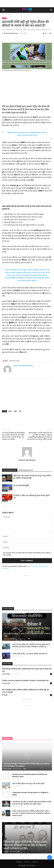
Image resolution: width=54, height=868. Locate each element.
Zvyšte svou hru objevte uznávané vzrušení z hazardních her (25, 680)
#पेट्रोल (15, 411)
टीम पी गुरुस (5, 695)
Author (5, 361)
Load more (27, 699)
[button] (51, 10)
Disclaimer (19, 862)
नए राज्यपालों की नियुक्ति (21, 486)
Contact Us (35, 862)
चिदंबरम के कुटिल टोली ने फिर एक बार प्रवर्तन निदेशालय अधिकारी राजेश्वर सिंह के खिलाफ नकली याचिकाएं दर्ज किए (25, 845)
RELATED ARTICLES (10, 470)
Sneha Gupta (6, 674)
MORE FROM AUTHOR (26, 470)
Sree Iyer (6, 851)
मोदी (20, 411)
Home (4, 15)
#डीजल (10, 411)
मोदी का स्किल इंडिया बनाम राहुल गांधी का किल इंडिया (28, 784)
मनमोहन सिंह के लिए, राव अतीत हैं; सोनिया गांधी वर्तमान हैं (30, 654)
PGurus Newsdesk (9, 639)
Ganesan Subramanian (11, 33)
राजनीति (9, 15)
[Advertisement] (27, 4)
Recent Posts (15, 361)
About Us (27, 862)
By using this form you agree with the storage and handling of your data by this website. (27, 554)
